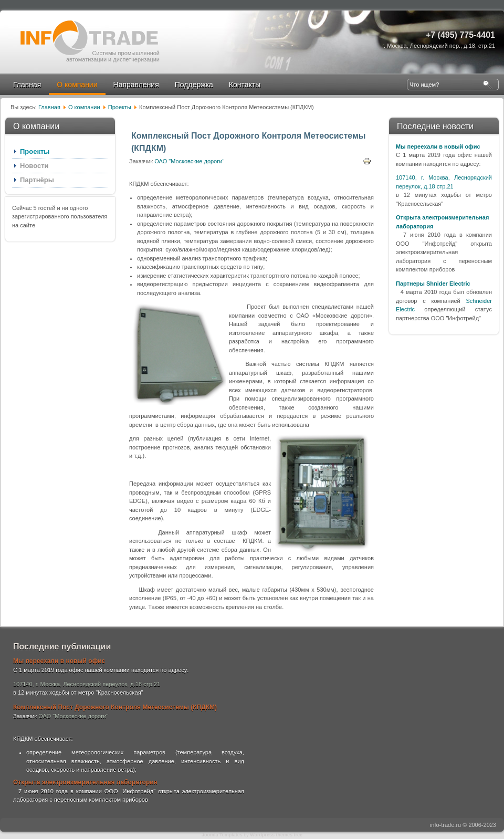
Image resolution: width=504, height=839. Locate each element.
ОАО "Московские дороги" (189, 161)
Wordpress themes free (276, 835)
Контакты (245, 85)
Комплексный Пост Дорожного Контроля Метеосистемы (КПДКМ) (115, 707)
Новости (34, 166)
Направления (136, 85)
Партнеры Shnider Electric (433, 284)
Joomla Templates (222, 835)
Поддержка (194, 85)
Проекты (120, 107)
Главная (27, 85)
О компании (77, 85)
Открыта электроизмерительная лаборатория (85, 782)
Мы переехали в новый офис (438, 146)
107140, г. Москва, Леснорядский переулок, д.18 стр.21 (87, 684)
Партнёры (37, 180)
